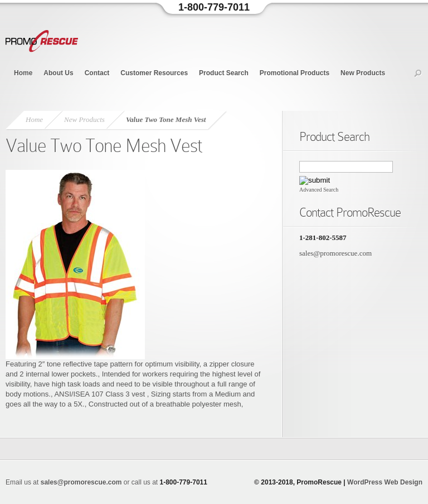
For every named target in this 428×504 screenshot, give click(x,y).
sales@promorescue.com (335, 253)
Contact (97, 73)
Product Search (224, 73)
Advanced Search (319, 190)
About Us (58, 73)
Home (23, 73)
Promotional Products (295, 73)
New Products (363, 73)
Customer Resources (154, 73)
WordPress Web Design (385, 482)
